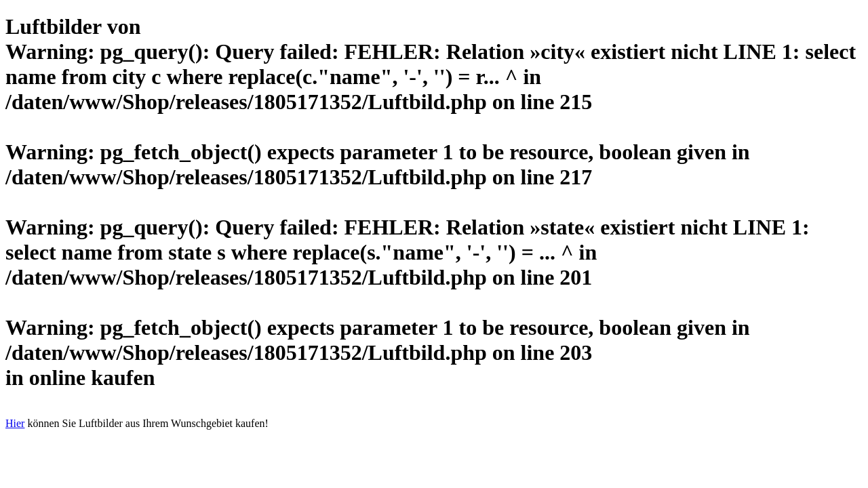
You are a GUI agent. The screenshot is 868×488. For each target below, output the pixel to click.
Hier (15, 423)
